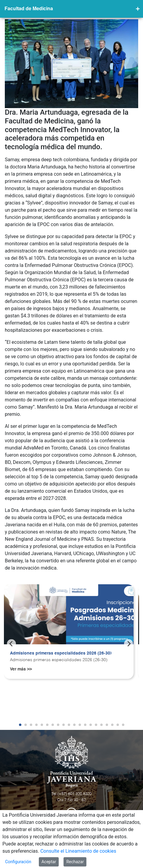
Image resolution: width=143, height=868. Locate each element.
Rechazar (75, 862)
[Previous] (11, 644)
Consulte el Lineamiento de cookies (78, 851)
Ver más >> (21, 669)
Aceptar (49, 862)
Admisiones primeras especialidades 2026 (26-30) (61, 653)
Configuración (18, 862)
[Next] (129, 644)
